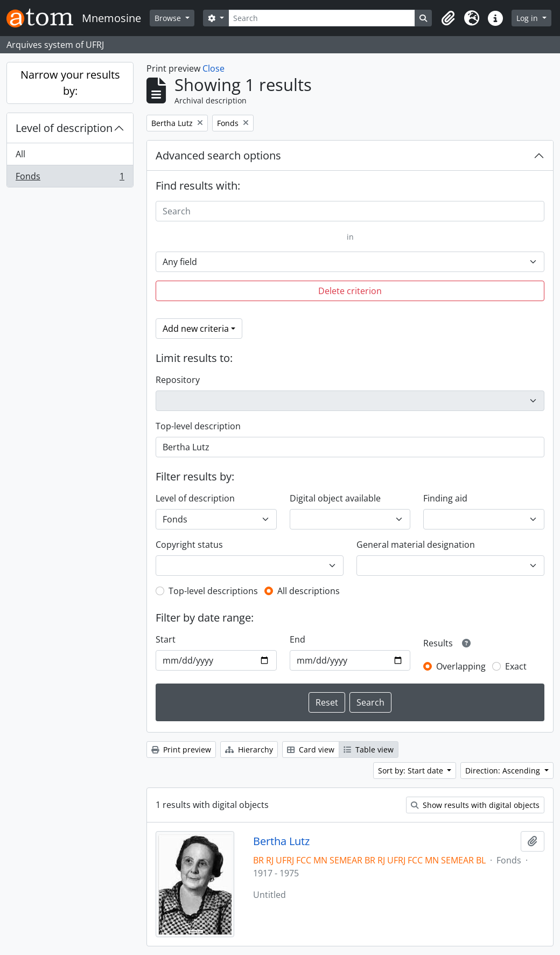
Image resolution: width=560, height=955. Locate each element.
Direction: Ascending (504, 771)
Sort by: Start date (412, 771)
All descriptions (309, 591)
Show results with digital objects (475, 805)
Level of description (64, 128)
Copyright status (189, 545)
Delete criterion (350, 291)
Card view (311, 750)
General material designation (416, 545)
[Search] (322, 18)
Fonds (70, 178)
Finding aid (445, 498)
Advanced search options (218, 155)
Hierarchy (249, 750)
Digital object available (335, 498)
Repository (178, 380)
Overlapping (461, 666)
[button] (448, 18)
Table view (369, 750)
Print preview (181, 750)
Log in (528, 18)
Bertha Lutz (281, 841)
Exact (516, 666)
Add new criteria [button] (196, 329)
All (20, 154)
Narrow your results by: (70, 83)
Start (166, 639)
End (297, 639)
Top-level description (198, 426)
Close (213, 68)
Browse (169, 18)
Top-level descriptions (213, 591)
